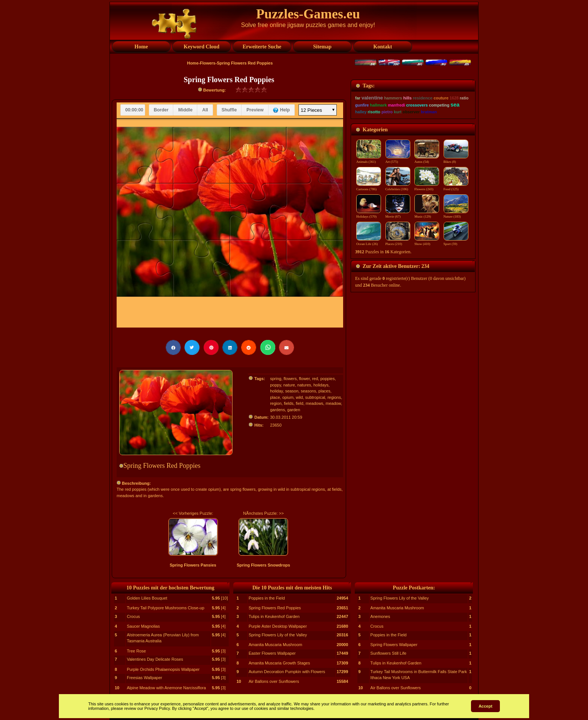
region (276, 403)
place (275, 397)
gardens (277, 410)
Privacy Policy (157, 708)
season (292, 391)
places (324, 391)
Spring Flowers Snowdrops (263, 565)
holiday (276, 391)
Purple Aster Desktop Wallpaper (278, 626)
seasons (308, 391)
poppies (328, 379)
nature (289, 385)
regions (334, 397)
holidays (321, 385)
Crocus (133, 616)
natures (304, 385)
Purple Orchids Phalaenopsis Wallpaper (163, 669)
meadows (314, 403)
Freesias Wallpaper (144, 678)
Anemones (380, 616)
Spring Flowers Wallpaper (394, 645)
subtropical (315, 397)
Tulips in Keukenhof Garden (274, 616)
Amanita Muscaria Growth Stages (279, 663)
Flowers (208, 63)
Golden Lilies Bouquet (147, 598)
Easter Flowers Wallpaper (272, 653)
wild (299, 397)
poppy (275, 385)
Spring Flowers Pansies (193, 565)
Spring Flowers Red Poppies (275, 608)
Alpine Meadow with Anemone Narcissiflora (166, 688)
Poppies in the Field (267, 598)
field (300, 403)
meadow (333, 403)
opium (288, 397)
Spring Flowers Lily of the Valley (278, 635)
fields (289, 403)
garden (294, 410)
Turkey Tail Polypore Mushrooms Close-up (166, 608)
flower (304, 379)
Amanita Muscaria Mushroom (275, 645)
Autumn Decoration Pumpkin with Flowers (287, 672)
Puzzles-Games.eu (308, 14)
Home (193, 63)
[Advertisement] (413, 126)
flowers (290, 379)
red (315, 379)
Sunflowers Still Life (388, 653)
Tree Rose (136, 651)
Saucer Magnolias (143, 626)
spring (276, 379)
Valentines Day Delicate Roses (155, 659)
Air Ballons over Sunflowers (274, 681)
